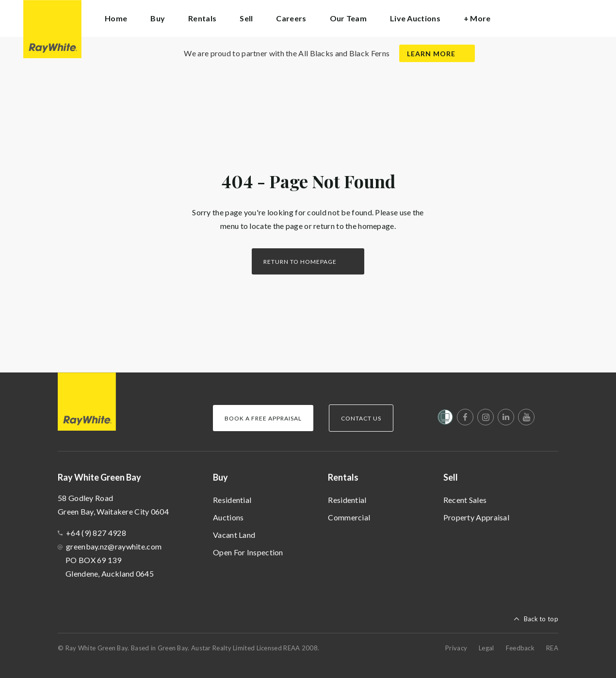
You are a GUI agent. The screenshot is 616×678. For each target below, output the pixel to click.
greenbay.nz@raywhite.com (114, 546)
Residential (232, 500)
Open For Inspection (248, 552)
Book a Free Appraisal (263, 418)
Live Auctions (415, 18)
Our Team (348, 18)
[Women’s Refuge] (445, 419)
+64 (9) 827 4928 (96, 533)
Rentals (343, 477)
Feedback (520, 648)
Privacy (456, 648)
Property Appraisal (476, 517)
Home (116, 18)
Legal (486, 648)
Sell (451, 477)
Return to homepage (300, 262)
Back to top (541, 619)
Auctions (228, 517)
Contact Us (361, 418)
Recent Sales (465, 500)
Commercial (349, 517)
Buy (220, 477)
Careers (291, 18)
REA (552, 648)
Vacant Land (234, 535)
